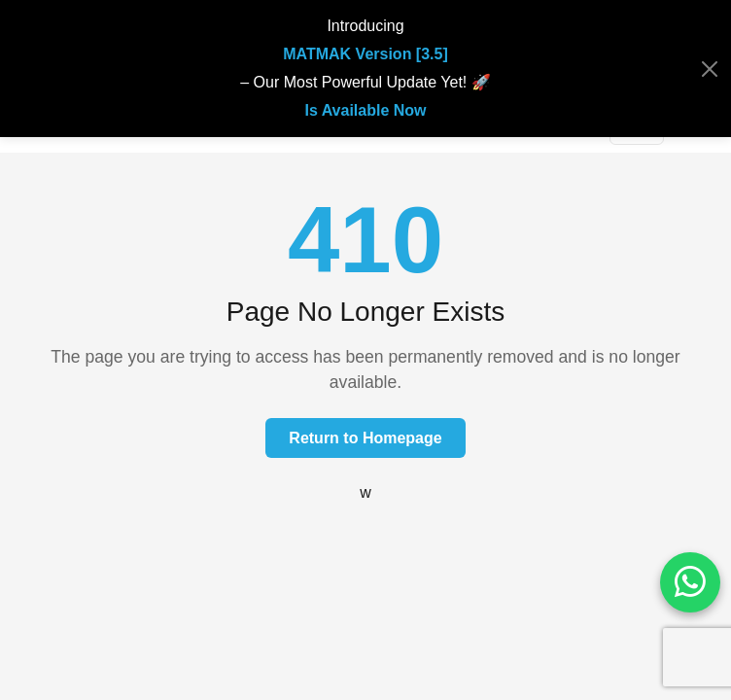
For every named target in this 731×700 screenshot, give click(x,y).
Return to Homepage (365, 438)
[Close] (710, 69)
